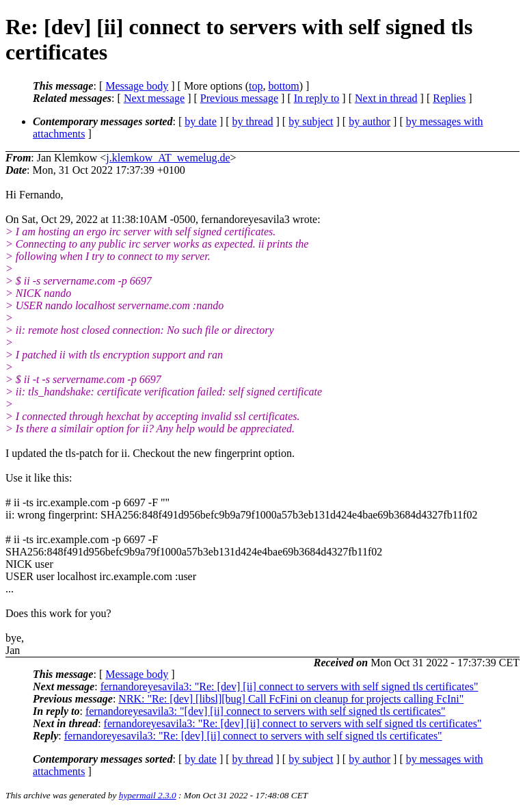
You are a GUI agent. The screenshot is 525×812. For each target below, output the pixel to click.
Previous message (239, 98)
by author (369, 121)
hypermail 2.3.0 (148, 795)
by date (201, 121)
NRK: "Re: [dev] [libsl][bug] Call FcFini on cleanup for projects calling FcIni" (291, 699)
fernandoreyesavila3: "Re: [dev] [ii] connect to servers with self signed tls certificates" (290, 686)
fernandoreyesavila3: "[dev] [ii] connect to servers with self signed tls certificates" (266, 711)
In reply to (317, 98)
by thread (253, 121)
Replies (449, 98)
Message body (137, 86)
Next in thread (386, 98)
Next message (154, 98)
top (256, 86)
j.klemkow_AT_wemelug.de (168, 158)
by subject (311, 121)
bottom (283, 86)
